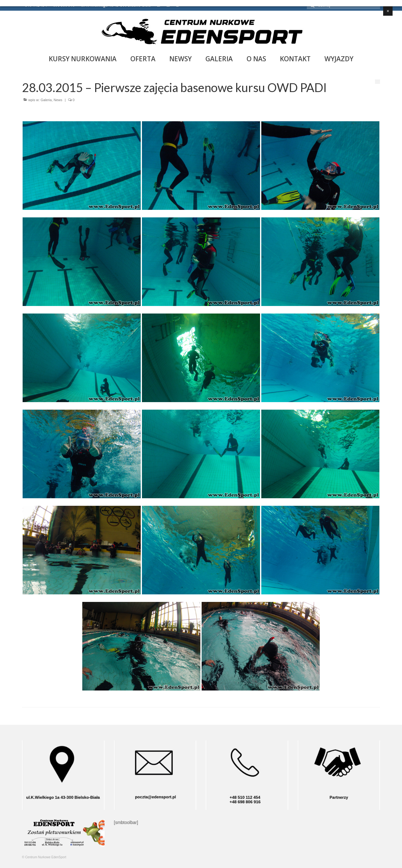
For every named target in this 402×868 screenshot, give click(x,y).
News (58, 100)
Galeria (46, 100)
